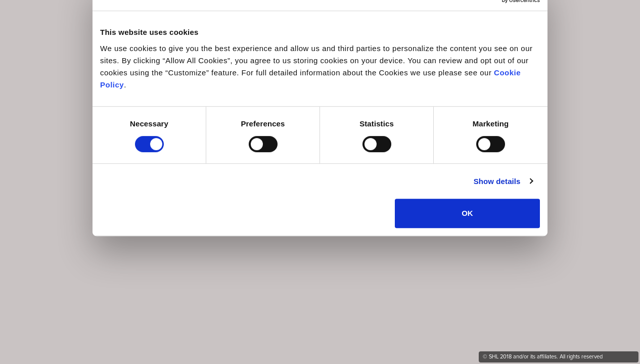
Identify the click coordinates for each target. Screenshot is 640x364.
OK (467, 213)
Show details (497, 181)
